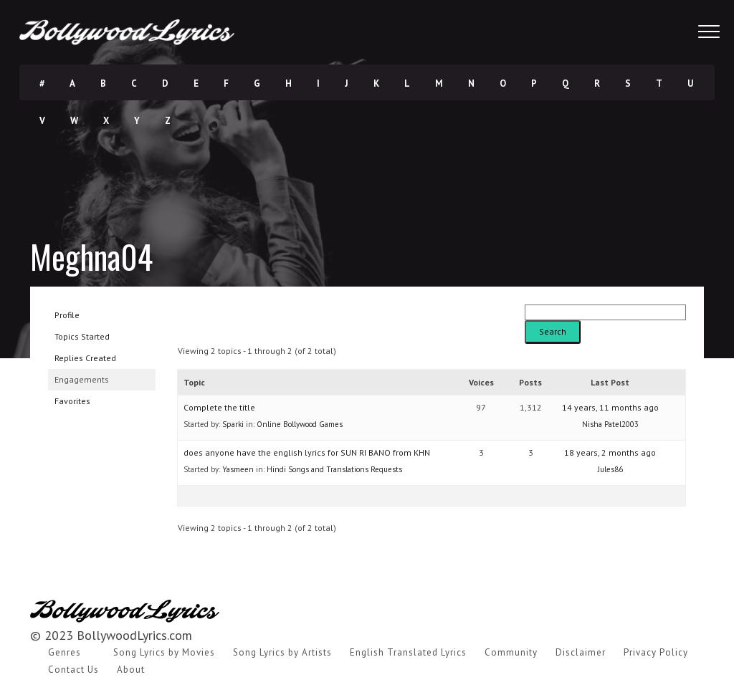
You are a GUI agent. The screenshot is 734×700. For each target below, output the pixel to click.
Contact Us (73, 670)
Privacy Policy (656, 652)
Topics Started (82, 336)
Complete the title (219, 407)
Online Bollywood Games (300, 424)
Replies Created (85, 358)
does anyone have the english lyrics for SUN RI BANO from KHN (307, 452)
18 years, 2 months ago (610, 452)
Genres (65, 652)
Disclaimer (581, 652)
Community (511, 652)
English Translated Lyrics (408, 652)
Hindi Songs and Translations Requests (334, 469)
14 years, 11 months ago (610, 407)
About (131, 670)
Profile (67, 315)
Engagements (82, 379)
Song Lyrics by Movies (164, 652)
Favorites (72, 401)
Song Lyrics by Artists (282, 652)
